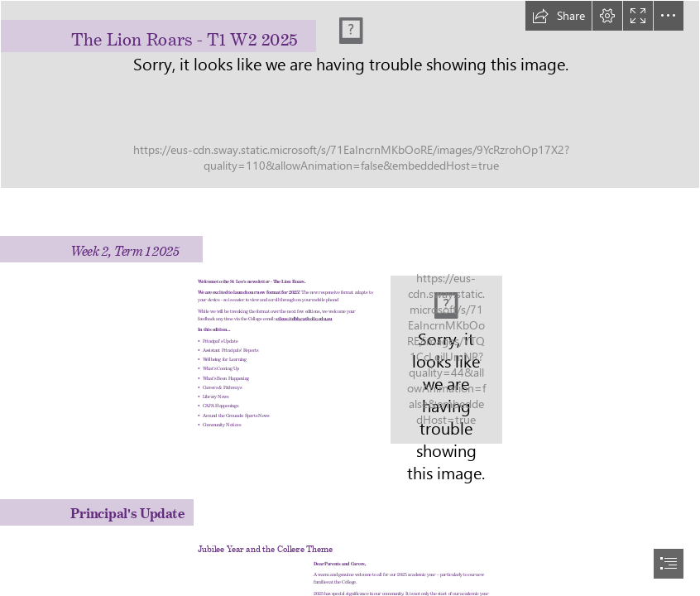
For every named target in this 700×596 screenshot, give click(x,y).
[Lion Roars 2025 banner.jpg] (350, 94)
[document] (350, 298)
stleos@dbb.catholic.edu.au (304, 317)
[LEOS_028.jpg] (446, 360)
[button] (559, 16)
